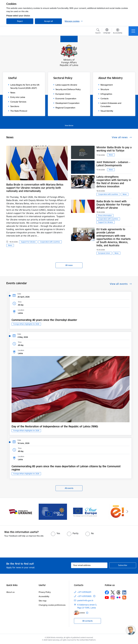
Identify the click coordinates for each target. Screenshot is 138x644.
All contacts (87, 621)
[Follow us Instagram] (113, 597)
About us (10, 592)
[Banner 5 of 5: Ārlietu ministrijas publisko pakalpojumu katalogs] (118, 512)
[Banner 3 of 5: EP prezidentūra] (53, 512)
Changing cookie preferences (52, 605)
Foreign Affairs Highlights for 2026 (26, 324)
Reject (20, 21)
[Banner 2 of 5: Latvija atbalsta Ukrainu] (20, 512)
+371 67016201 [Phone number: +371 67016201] (84, 592)
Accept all (48, 21)
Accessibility (44, 596)
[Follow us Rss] (124, 597)
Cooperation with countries (50, 242)
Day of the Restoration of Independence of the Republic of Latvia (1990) (55, 426)
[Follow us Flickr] (118, 597)
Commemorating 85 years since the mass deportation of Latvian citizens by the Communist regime (66, 468)
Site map (43, 601)
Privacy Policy (45, 592)
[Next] (127, 512)
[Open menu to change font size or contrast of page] (118, 31)
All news (69, 265)
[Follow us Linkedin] (124, 592)
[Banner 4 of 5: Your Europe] (85, 512)
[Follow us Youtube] (107, 597)
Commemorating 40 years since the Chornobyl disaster (44, 320)
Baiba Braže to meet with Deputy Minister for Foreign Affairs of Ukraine (113, 205)
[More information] (94, 596)
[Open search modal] (98, 31)
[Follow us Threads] (118, 592)
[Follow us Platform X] (113, 592)
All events (69, 488)
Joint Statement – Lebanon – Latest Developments (113, 164)
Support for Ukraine (28, 242)
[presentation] (23, 548)
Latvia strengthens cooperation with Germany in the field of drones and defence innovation (114, 182)
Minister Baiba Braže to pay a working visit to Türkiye (114, 149)
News (10, 245)
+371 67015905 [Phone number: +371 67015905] (84, 596)
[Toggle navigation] (133, 31)
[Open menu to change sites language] (107, 31)
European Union (104, 253)
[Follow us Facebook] (107, 592)
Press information (105, 215)
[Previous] (11, 512)
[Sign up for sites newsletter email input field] (89, 565)
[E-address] (79, 613)
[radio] (55, 533)
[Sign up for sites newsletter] (123, 565)
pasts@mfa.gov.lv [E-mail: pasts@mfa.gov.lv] (85, 600)
